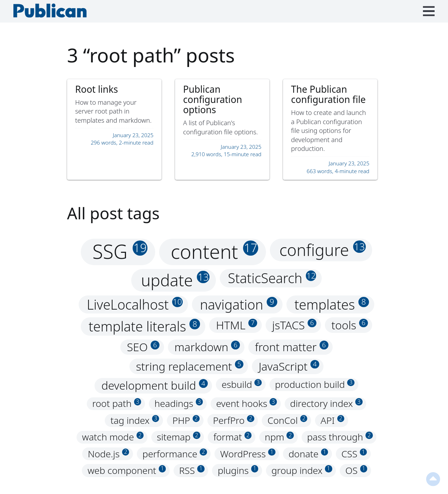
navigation (239, 304)
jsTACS (294, 325)
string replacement (190, 366)
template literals (144, 326)
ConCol (287, 420)
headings (179, 404)
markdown (207, 347)
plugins (238, 470)
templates (332, 304)
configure (323, 250)
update (175, 280)
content (214, 252)
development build (154, 386)
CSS (354, 454)
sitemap (179, 437)
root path (117, 404)
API (332, 420)
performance (175, 454)
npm (280, 437)
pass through (340, 437)
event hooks (247, 404)
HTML (237, 325)
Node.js (109, 454)
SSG (120, 252)
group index (302, 470)
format (232, 437)
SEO (143, 347)
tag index (135, 420)
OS (356, 470)
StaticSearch (272, 278)
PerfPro (234, 420)
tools (350, 325)
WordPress (248, 454)
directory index (326, 404)
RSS (192, 470)
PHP (186, 420)
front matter (292, 347)
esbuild (242, 384)
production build (315, 384)
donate (308, 454)
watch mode (113, 437)
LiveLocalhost (135, 304)
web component (127, 470)
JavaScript (289, 366)
